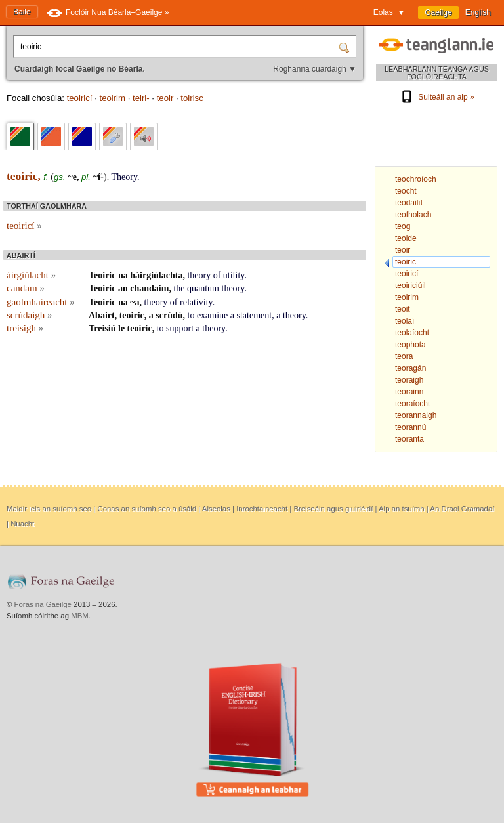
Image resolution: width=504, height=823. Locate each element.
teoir (165, 98)
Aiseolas (216, 509)
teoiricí (80, 98)
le (121, 328)
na (123, 275)
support (180, 328)
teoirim (112, 98)
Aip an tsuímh (402, 509)
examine (212, 315)
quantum (203, 288)
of (217, 275)
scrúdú (169, 315)
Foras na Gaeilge (43, 604)
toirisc (192, 98)
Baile (22, 12)
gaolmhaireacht (41, 302)
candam (26, 288)
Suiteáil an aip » (436, 97)
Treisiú (102, 328)
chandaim (149, 288)
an (123, 288)
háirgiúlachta (156, 275)
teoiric (132, 315)
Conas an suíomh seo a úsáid (147, 509)
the (179, 288)
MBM (80, 616)
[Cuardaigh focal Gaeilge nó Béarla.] (177, 47)
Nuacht (22, 524)
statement (255, 315)
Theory (124, 177)
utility (234, 275)
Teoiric (102, 275)
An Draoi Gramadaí (462, 509)
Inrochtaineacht (262, 509)
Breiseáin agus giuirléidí (333, 509)
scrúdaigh (30, 315)
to (191, 315)
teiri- (141, 98)
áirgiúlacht (31, 275)
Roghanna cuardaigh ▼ (315, 69)
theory (199, 275)
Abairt (102, 315)
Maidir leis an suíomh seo (49, 509)
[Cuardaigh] (346, 47)
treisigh (25, 328)
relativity (196, 302)
